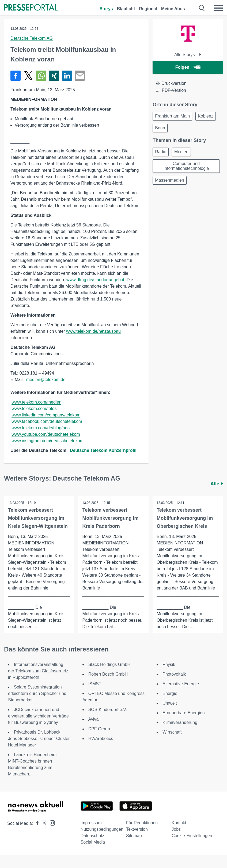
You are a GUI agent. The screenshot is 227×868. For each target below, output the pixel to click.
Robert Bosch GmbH (108, 674)
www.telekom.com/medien (36, 402)
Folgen (188, 67)
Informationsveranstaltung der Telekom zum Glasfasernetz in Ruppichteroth (38, 671)
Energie (170, 693)
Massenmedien (170, 180)
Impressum (91, 823)
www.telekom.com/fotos (34, 409)
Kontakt (179, 823)
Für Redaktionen (142, 823)
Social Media (93, 842)
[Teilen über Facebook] (16, 76)
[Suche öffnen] (202, 8)
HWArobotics (101, 739)
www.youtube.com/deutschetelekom (46, 434)
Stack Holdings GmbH (109, 664)
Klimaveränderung (180, 722)
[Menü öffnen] (218, 8)
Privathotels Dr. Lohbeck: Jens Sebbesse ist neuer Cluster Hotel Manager (39, 739)
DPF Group (99, 729)
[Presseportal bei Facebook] (36, 823)
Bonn (160, 128)
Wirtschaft (172, 732)
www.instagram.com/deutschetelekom (48, 441)
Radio (161, 152)
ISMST (95, 684)
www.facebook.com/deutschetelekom (47, 421)
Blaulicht (126, 9)
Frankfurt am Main (172, 116)
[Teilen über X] (28, 76)
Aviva (94, 719)
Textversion (137, 829)
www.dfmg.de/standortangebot (95, 280)
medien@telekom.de (45, 380)
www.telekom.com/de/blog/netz (41, 428)
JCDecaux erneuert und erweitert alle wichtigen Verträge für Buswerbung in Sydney (38, 716)
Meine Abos (173, 9)
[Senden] (80, 76)
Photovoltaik (174, 674)
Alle (217, 484)
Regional (148, 9)
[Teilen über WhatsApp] (41, 76)
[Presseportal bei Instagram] (51, 823)
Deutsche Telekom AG (32, 38)
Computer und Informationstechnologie (186, 166)
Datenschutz (92, 836)
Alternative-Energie (181, 684)
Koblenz (206, 116)
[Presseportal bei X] (43, 823)
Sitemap (134, 836)
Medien (181, 152)
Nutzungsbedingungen (102, 829)
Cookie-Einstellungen (192, 836)
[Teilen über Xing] (54, 76)
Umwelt (170, 703)
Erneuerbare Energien (184, 713)
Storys (106, 9)
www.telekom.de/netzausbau (93, 331)
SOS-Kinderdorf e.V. (108, 710)
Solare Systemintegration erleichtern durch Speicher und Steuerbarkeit (37, 693)
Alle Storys (188, 55)
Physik (169, 664)
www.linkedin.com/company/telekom (46, 415)
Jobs (176, 829)
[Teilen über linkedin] (67, 76)
